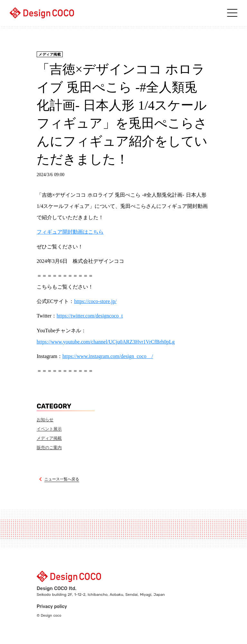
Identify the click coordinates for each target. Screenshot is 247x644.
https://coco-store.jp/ (95, 301)
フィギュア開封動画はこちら (70, 232)
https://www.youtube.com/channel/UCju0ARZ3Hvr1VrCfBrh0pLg (106, 342)
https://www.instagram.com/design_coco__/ (108, 356)
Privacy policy (52, 607)
